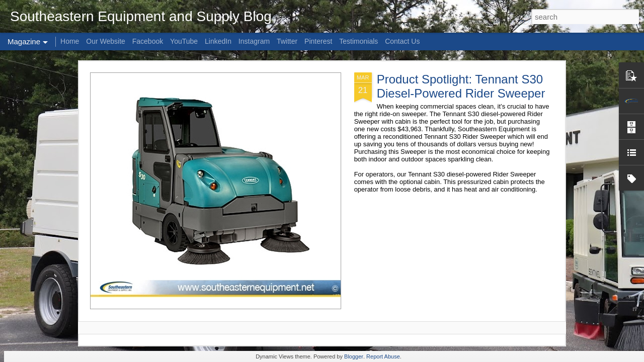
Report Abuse (383, 356)
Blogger (354, 356)
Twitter (287, 41)
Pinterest (318, 41)
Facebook (148, 41)
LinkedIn (218, 41)
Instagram (254, 41)
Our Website (106, 41)
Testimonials (358, 41)
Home (70, 41)
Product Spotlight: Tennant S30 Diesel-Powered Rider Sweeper (461, 86)
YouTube (184, 41)
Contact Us (402, 41)
